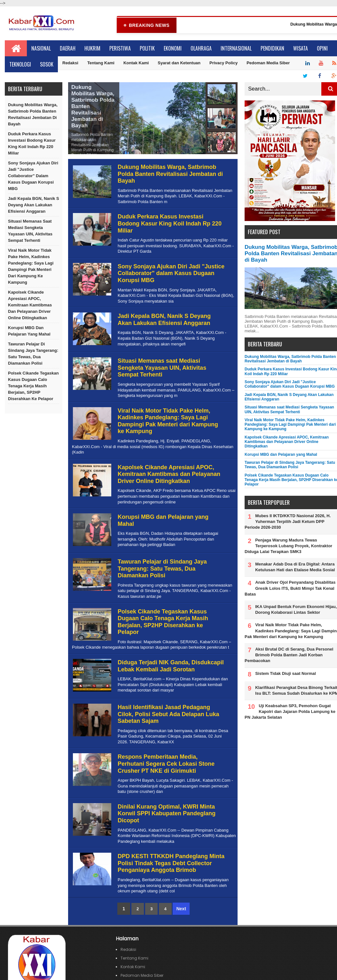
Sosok (47, 65)
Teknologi (20, 65)
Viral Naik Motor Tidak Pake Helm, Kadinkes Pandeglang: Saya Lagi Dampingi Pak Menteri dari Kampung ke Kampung (31, 267)
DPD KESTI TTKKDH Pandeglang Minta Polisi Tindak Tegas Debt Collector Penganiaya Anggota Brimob (171, 863)
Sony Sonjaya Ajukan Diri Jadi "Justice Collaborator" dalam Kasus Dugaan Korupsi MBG (33, 176)
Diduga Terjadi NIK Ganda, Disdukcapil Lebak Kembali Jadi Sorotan (171, 666)
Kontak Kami (136, 63)
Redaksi (70, 63)
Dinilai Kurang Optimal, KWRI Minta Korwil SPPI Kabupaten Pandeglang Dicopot (167, 814)
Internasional (236, 49)
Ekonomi (173, 49)
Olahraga (201, 49)
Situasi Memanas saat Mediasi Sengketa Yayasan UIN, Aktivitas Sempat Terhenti (30, 231)
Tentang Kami (101, 63)
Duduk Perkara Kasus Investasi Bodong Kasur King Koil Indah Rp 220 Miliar (32, 144)
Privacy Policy (223, 63)
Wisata (301, 49)
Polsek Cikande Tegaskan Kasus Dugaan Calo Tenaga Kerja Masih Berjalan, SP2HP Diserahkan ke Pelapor (33, 386)
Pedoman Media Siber (268, 63)
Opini (322, 49)
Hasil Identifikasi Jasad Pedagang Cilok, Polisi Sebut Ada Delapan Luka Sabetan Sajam (168, 714)
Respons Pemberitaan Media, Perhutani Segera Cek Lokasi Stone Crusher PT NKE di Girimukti (166, 764)
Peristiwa (120, 49)
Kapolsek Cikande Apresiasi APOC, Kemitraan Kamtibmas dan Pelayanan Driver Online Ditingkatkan (30, 305)
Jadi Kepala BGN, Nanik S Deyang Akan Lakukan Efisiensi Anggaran (34, 205)
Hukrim (92, 49)
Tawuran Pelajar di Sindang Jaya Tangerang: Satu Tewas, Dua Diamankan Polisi (33, 354)
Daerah (68, 49)
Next (181, 909)
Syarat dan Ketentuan (179, 63)
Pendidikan (272, 49)
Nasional (41, 49)
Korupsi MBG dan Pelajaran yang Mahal (29, 331)
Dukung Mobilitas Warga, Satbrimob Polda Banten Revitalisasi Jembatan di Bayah (33, 115)
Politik (147, 49)
